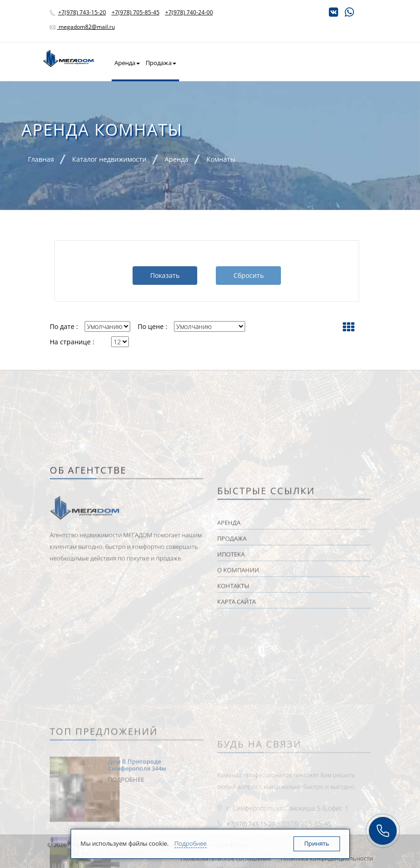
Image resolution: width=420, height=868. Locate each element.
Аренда (127, 63)
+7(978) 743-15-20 (82, 12)
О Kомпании (307, 63)
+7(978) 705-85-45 (136, 12)
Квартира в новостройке (217, 63)
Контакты (345, 63)
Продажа (161, 63)
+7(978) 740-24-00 (189, 12)
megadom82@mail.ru (86, 27)
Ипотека (271, 63)
